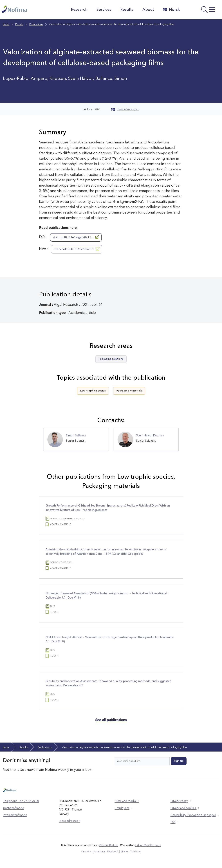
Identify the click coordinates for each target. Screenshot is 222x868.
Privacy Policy (179, 801)
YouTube (135, 852)
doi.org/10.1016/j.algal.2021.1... (76, 237)
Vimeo (124, 852)
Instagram (99, 852)
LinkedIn (86, 852)
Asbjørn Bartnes (109, 845)
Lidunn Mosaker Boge (148, 845)
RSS (173, 822)
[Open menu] (202, 11)
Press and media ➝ (127, 801)
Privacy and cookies (184, 808)
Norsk (171, 10)
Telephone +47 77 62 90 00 (21, 801)
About (148, 10)
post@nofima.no (14, 808)
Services (104, 10)
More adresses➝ (70, 821)
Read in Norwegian (125, 109)
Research (79, 10)
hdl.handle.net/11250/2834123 (77, 249)
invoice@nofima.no (15, 815)
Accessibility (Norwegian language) (193, 815)
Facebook (113, 852)
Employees (122, 808)
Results (127, 10)
